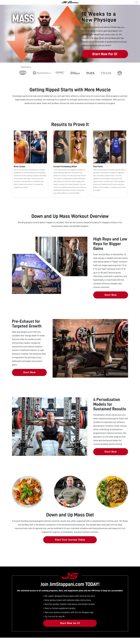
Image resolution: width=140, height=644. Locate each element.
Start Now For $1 (105, 54)
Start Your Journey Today (70, 540)
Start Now (111, 295)
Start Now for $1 (70, 623)
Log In (136, 2)
